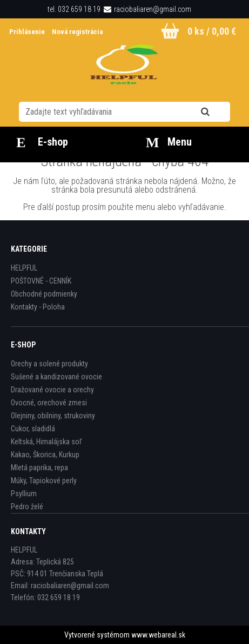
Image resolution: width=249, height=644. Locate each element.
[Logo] (124, 67)
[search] (218, 112)
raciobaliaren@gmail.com (153, 9)
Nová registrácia (77, 32)
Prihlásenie (28, 32)
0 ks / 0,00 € (212, 31)
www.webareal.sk (158, 635)
